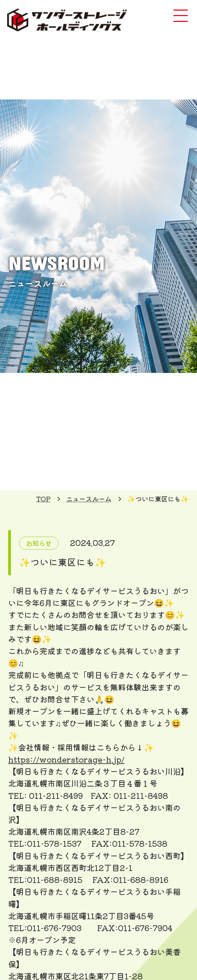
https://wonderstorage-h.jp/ (66, 759)
